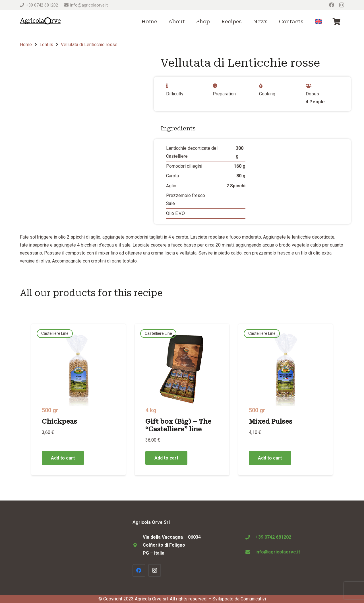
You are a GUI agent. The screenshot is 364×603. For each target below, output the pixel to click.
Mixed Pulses (271, 421)
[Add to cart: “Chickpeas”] (63, 458)
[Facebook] (332, 5)
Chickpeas (59, 421)
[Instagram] (342, 5)
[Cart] (337, 22)
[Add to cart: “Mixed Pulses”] (270, 458)
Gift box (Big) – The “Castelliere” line (178, 425)
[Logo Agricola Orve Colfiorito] (40, 22)
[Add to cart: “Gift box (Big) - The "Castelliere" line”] (166, 458)
